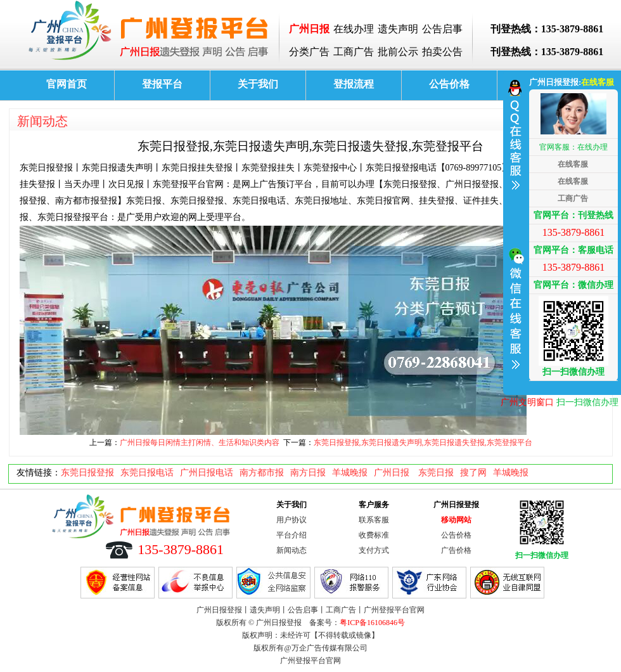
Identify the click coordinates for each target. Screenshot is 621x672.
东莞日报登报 (87, 473)
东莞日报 (436, 473)
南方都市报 (262, 473)
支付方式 (374, 550)
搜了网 (473, 473)
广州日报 (393, 473)
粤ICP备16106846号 (372, 623)
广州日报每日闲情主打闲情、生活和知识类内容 (200, 443)
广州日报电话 (207, 473)
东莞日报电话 (147, 473)
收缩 (515, 231)
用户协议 (291, 520)
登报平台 (162, 84)
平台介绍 (291, 535)
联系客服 (374, 520)
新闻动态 (42, 121)
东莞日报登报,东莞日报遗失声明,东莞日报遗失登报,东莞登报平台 (423, 443)
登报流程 (354, 84)
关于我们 (258, 84)
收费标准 (374, 535)
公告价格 (449, 84)
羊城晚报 (350, 473)
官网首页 (67, 84)
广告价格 (456, 550)
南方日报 (308, 473)
